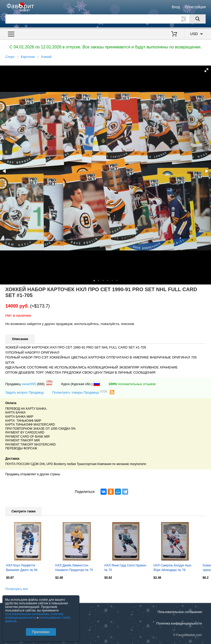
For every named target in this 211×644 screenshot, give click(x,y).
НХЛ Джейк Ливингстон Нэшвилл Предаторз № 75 (74, 568)
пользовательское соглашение (27, 614)
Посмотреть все (17, 589)
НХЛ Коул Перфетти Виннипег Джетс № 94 (22, 568)
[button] (206, 70)
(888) (41, 384)
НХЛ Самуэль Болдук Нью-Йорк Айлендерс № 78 (173, 568)
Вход (176, 7)
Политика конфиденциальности (179, 624)
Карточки (28, 57)
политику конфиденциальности (34, 616)
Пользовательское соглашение (180, 612)
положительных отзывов (132, 384)
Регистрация (195, 7)
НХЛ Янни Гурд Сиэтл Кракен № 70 (125, 568)
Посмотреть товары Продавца (80, 392)
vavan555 (29, 384)
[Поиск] (197, 19)
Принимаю (41, 632)
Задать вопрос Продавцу (25, 392)
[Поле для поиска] (106, 19)
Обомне (49, 383)
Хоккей (46, 57)
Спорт (10, 57)
